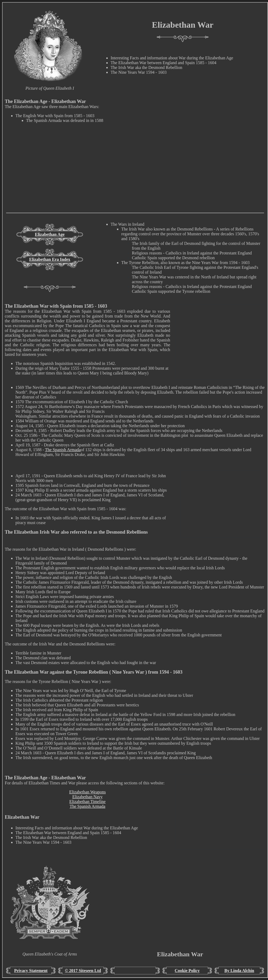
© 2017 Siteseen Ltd (83, 971)
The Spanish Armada (63, 450)
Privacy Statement (31, 971)
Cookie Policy (187, 971)
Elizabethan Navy (87, 797)
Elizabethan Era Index (50, 259)
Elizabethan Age (50, 234)
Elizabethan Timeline (87, 802)
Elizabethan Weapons (87, 792)
